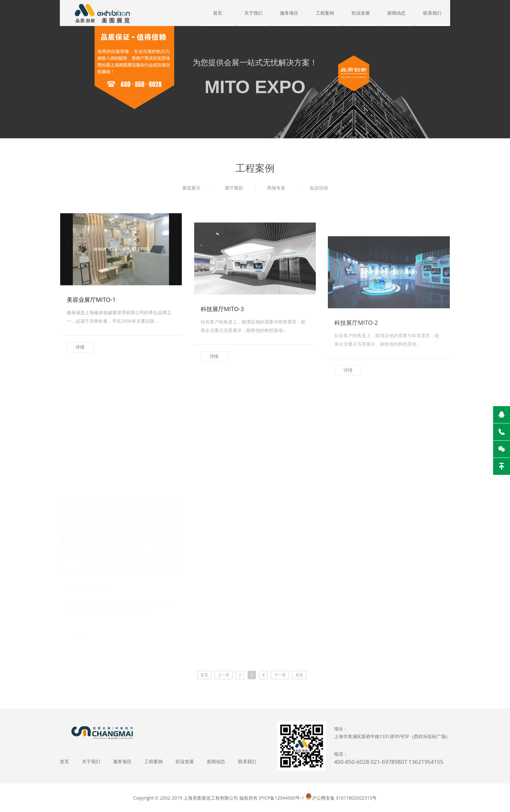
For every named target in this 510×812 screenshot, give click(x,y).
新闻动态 (396, 13)
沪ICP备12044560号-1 (281, 798)
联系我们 (432, 13)
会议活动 (319, 190)
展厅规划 (234, 190)
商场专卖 (276, 190)
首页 (218, 13)
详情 (80, 390)
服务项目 (289, 13)
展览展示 (191, 190)
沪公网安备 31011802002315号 (344, 798)
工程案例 (325, 13)
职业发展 (361, 13)
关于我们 (253, 13)
